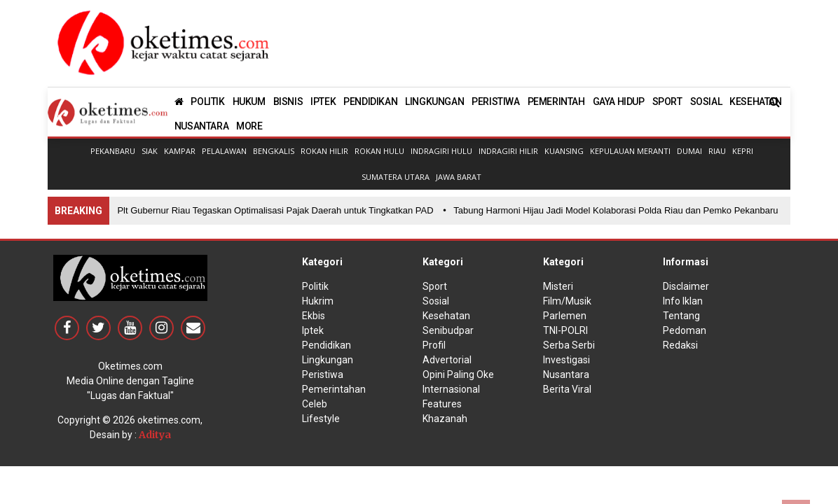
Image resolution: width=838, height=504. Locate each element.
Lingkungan (328, 360)
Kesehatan (446, 316)
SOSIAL (706, 101)
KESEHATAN (755, 101)
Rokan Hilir (324, 151)
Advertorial (447, 360)
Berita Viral (567, 389)
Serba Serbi (569, 345)
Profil (434, 345)
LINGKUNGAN (434, 101)
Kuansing (564, 151)
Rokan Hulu (379, 151)
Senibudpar (448, 330)
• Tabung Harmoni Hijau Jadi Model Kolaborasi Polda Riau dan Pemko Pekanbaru (614, 210)
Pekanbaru (113, 151)
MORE (249, 126)
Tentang (681, 316)
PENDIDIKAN (370, 101)
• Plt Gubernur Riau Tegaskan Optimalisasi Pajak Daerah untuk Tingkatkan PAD (273, 210)
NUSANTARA (201, 126)
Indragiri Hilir (508, 151)
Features (442, 404)
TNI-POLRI (565, 330)
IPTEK (323, 101)
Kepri (743, 151)
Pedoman (685, 330)
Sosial (436, 301)
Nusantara (566, 374)
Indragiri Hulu (441, 151)
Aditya (155, 435)
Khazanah (445, 419)
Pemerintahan (334, 389)
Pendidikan (327, 345)
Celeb (315, 404)
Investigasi (566, 360)
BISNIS (288, 101)
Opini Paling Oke (458, 374)
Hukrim (318, 301)
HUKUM (249, 101)
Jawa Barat (459, 177)
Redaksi (680, 345)
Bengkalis (274, 151)
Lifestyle (321, 419)
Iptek (313, 330)
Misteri (558, 286)
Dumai (689, 151)
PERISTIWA (495, 101)
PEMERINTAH (556, 101)
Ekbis (314, 316)
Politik (315, 286)
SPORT (667, 101)
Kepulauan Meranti (630, 151)
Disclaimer (686, 286)
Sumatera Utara (396, 177)
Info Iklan (683, 301)
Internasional (451, 389)
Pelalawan (224, 151)
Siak (150, 151)
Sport (435, 286)
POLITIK (207, 101)
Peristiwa (323, 374)
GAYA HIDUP (619, 101)
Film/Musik (567, 301)
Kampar (180, 151)
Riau (717, 151)
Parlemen (565, 316)
